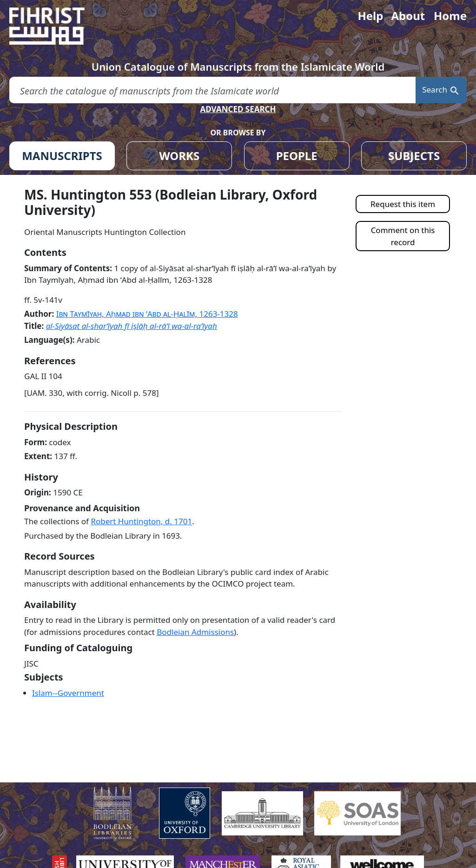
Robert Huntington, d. (141, 521)
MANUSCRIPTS (62, 156)
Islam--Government (68, 693)
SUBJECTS (414, 156)
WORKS (179, 156)
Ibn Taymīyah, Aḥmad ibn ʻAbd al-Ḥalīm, (147, 314)
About (408, 16)
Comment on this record (403, 236)
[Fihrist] (56, 26)
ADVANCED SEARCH (238, 109)
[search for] (212, 90)
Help (370, 16)
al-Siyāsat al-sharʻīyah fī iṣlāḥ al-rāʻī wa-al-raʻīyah (132, 326)
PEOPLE (297, 156)
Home (450, 16)
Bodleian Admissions (195, 632)
